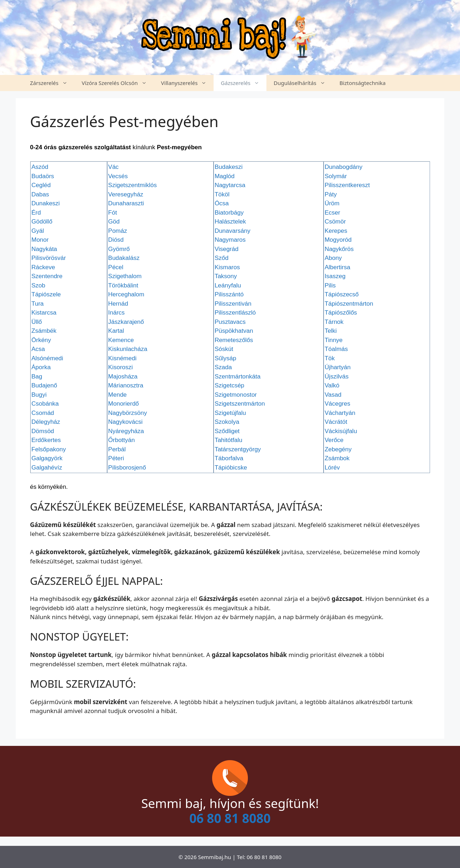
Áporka (41, 367)
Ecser (332, 213)
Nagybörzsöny (128, 413)
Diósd (116, 240)
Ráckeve (43, 267)
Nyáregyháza (126, 431)
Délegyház (46, 422)
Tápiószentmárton (349, 304)
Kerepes (336, 231)
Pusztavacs (230, 322)
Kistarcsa (44, 313)
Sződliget (227, 431)
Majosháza (123, 377)
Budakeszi (229, 167)
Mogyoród (338, 240)
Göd (114, 222)
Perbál (117, 449)
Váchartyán (340, 413)
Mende (117, 395)
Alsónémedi (47, 358)
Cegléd (41, 185)
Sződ (222, 258)
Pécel (116, 267)
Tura (37, 304)
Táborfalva (229, 458)
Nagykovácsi (125, 422)
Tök (330, 358)
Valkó (332, 385)
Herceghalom (126, 294)
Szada (223, 367)
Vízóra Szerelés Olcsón (118, 83)
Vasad (333, 395)
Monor (40, 240)
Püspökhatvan (234, 331)
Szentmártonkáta (238, 377)
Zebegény (338, 449)
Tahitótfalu (229, 440)
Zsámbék (44, 331)
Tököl (222, 194)
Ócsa (222, 203)
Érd (36, 213)
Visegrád (227, 249)
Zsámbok (337, 458)
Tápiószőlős (341, 313)
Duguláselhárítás (303, 83)
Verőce (334, 440)
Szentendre (47, 276)
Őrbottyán (122, 440)
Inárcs (116, 313)
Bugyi (39, 395)
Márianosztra (126, 385)
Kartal (116, 331)
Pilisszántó (229, 294)
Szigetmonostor (236, 395)
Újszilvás (337, 377)
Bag (37, 377)
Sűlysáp (225, 358)
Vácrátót (336, 422)
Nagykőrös (339, 249)
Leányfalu (228, 285)
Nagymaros (230, 240)
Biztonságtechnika (363, 83)
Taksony (226, 276)
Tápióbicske (231, 468)
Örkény (41, 340)
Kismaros (227, 267)
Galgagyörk (47, 458)
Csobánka (45, 404)
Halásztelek (230, 222)
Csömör (335, 222)
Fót (113, 213)
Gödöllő (42, 222)
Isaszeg (335, 276)
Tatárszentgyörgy (238, 449)
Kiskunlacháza (128, 349)
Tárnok (334, 322)
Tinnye (334, 340)
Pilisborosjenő (127, 468)
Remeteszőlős (234, 340)
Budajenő (44, 385)
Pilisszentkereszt (347, 185)
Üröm (332, 203)
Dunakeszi (46, 203)
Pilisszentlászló (235, 313)
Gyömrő (119, 249)
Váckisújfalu (341, 431)
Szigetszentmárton (240, 404)
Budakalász (124, 258)
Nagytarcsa (230, 185)
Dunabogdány (344, 167)
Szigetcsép (229, 385)
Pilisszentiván (233, 304)
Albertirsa (337, 267)
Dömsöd (43, 431)
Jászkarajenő (126, 322)
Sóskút (224, 349)
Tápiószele (46, 294)
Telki (331, 331)
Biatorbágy (229, 213)
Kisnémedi (122, 358)
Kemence (121, 340)
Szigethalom (125, 276)
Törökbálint (123, 285)
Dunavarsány (232, 231)
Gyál (38, 231)
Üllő (37, 322)
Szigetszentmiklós (132, 185)
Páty (331, 194)
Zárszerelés (52, 83)
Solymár (336, 176)
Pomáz (118, 231)
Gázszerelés (244, 83)
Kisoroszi (121, 367)
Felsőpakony (49, 449)
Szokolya (227, 422)
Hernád (118, 304)
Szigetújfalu (230, 413)
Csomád (43, 413)
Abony (333, 258)
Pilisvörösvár (49, 258)
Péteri (116, 458)
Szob (38, 285)
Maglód (225, 176)
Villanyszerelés (187, 83)
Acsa (38, 349)
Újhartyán (338, 367)
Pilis (330, 285)
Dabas (40, 194)
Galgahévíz (47, 468)
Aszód (40, 167)
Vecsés (118, 176)
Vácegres (337, 404)
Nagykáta (44, 249)
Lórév (332, 468)
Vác (113, 167)
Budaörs (43, 176)
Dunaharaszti (126, 203)
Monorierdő (124, 404)
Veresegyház (126, 194)
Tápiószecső (342, 294)
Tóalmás (336, 349)
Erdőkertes (46, 440)
